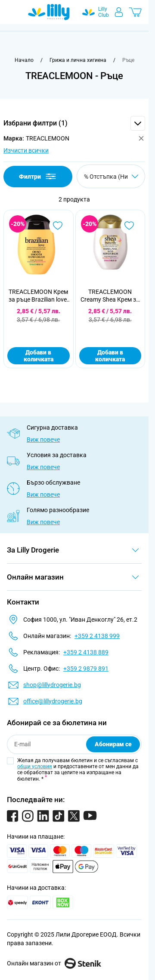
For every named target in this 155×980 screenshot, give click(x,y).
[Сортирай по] (111, 176)
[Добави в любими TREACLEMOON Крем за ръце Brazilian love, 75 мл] (58, 226)
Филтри (38, 176)
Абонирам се (113, 744)
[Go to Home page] (49, 12)
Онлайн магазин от (54, 963)
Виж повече (43, 440)
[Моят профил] (119, 12)
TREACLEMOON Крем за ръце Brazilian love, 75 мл (38, 296)
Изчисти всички (26, 150)
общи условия (35, 766)
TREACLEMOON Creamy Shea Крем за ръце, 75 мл (110, 296)
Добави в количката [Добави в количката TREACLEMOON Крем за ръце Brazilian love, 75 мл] (39, 356)
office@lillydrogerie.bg (53, 701)
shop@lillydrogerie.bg (52, 685)
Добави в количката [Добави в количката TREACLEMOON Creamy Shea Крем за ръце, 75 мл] (110, 356)
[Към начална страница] (24, 60)
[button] (74, 123)
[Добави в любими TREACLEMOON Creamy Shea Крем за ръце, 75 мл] (129, 226)
